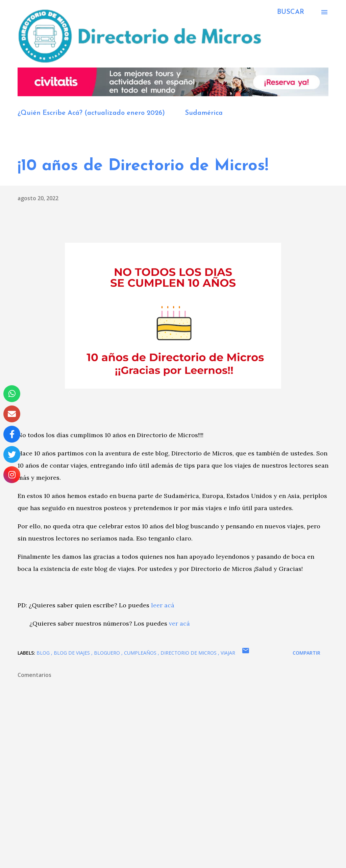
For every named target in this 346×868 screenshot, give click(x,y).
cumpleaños (141, 653)
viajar (228, 653)
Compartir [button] (306, 653)
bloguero (108, 653)
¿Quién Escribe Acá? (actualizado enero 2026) (91, 113)
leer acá (163, 605)
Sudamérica (204, 113)
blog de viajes (72, 653)
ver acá (179, 623)
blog (44, 653)
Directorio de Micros (189, 653)
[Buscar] (291, 12)
